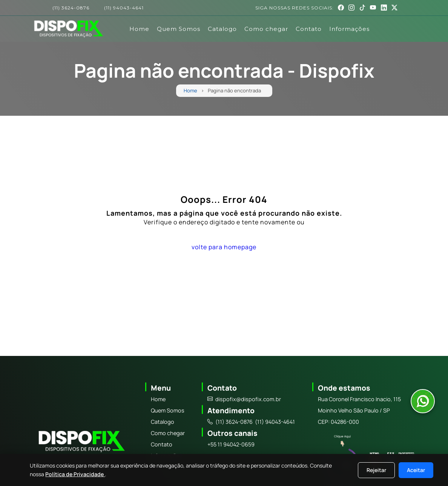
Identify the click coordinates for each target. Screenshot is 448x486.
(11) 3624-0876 (71, 8)
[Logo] (81, 443)
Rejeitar (376, 470)
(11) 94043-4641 (124, 8)
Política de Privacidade (75, 474)
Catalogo (222, 29)
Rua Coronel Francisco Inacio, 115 (359, 399)
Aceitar (416, 470)
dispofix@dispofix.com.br (244, 399)
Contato (309, 29)
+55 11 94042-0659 (231, 444)
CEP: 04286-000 (338, 422)
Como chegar (266, 29)
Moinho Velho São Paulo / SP (354, 410)
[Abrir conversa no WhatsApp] (423, 401)
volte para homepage (224, 247)
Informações (349, 29)
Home (139, 29)
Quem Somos (179, 29)
